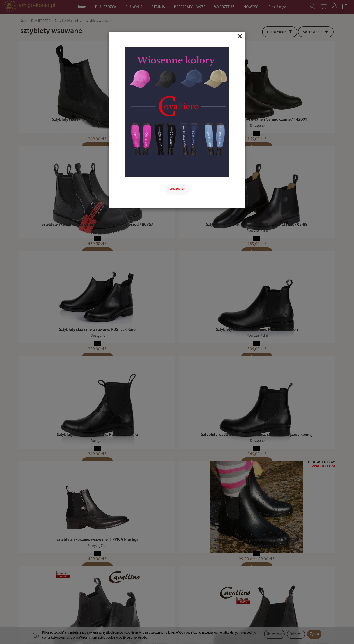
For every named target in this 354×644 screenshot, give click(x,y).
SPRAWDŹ (177, 190)
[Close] (240, 36)
